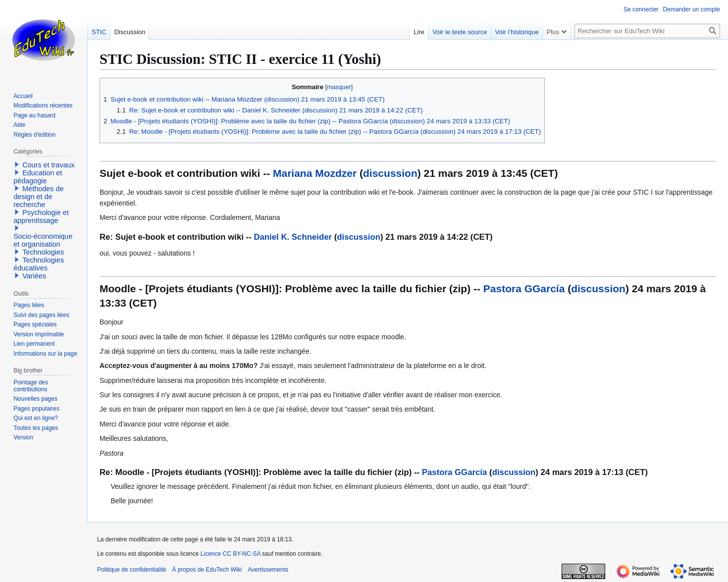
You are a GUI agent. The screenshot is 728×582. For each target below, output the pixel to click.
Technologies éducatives (39, 264)
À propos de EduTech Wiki (207, 570)
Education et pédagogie (38, 177)
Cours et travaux (49, 165)
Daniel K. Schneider (293, 237)
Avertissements (268, 570)
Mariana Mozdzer (315, 173)
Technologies (43, 252)
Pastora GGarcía (524, 289)
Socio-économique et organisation (43, 240)
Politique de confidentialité (131, 570)
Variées (34, 276)
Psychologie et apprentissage (41, 216)
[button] (17, 164)
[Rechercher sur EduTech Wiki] (647, 31)
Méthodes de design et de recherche (38, 197)
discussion (390, 173)
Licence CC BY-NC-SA (231, 554)
